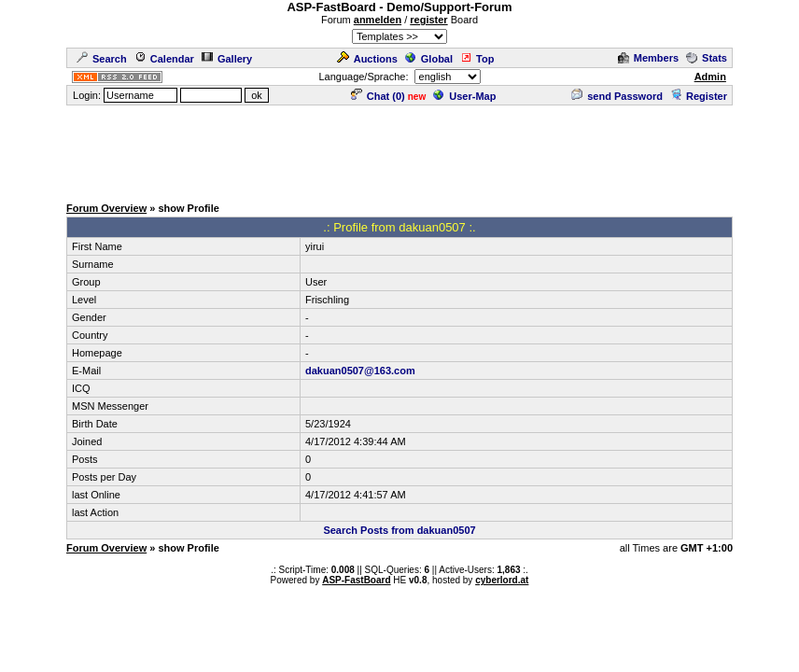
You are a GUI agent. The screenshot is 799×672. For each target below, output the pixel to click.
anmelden (378, 20)
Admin (710, 77)
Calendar (164, 59)
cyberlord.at (502, 580)
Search (102, 59)
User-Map (464, 96)
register (428, 20)
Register (699, 96)
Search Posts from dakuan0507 (399, 530)
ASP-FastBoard (356, 580)
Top (477, 59)
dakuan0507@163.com (360, 371)
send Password (617, 96)
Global (429, 59)
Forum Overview (106, 208)
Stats (707, 58)
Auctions (367, 59)
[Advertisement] (399, 149)
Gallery (227, 59)
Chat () (378, 96)
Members (648, 58)
